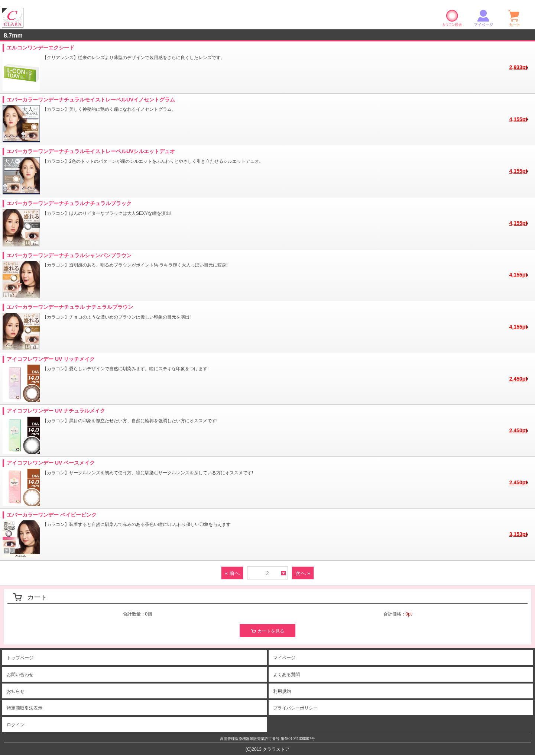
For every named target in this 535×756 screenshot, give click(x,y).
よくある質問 (286, 675)
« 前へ (232, 573)
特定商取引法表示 (25, 708)
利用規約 (282, 691)
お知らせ (16, 691)
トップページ (20, 658)
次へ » (303, 573)
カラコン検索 (452, 18)
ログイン (16, 725)
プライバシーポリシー (295, 708)
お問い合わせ (20, 675)
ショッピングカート (515, 18)
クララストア (13, 18)
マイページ (483, 18)
